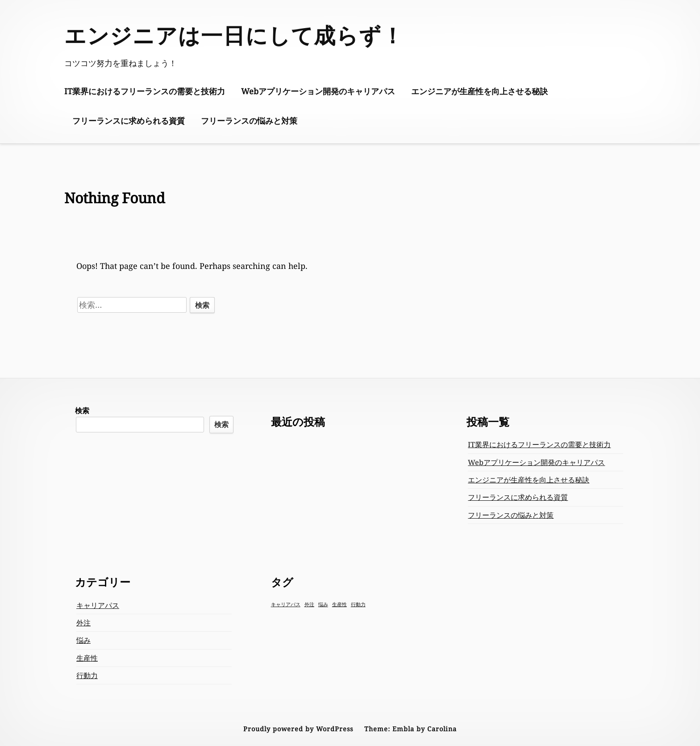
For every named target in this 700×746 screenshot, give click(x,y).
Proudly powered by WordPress (298, 729)
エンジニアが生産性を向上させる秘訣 (479, 91)
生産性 (87, 658)
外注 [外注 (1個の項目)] (309, 604)
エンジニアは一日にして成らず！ (234, 35)
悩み (83, 640)
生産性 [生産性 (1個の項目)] (340, 604)
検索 (82, 411)
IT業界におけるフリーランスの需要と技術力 (145, 91)
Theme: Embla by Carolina (410, 729)
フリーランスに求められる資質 (129, 121)
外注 (83, 623)
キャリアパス (98, 605)
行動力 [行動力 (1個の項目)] (358, 604)
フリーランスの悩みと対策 (249, 121)
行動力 (87, 675)
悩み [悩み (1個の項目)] (323, 604)
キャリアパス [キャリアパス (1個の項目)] (286, 604)
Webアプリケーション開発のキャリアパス (318, 91)
